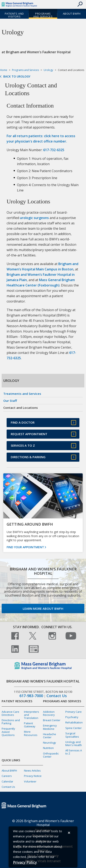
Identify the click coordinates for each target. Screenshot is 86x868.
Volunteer (30, 781)
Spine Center (73, 728)
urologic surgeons (34, 218)
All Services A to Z (74, 752)
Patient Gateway (30, 725)
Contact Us (57, 696)
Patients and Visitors (14, 15)
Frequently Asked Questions (8, 732)
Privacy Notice (33, 776)
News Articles (32, 771)
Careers (7, 776)
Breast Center (52, 720)
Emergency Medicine (50, 727)
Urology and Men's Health (74, 743)
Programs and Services (43, 15)
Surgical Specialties (72, 735)
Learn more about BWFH (43, 608)
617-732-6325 (54, 150)
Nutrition (48, 748)
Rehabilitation (74, 722)
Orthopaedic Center (51, 755)
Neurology (50, 743)
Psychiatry (72, 717)
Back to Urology (17, 76)
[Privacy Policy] (25, 862)
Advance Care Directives (10, 713)
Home (4, 70)
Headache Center (50, 736)
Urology (48, 70)
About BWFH (9, 771)
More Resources (31, 733)
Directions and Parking (11, 722)
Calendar (7, 781)
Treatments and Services (22, 394)
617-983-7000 (31, 696)
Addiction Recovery (49, 713)
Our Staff (10, 401)
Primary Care (73, 712)
